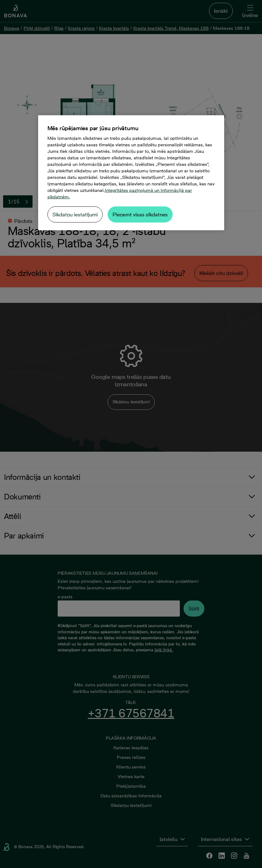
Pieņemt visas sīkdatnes (140, 215)
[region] (131, 173)
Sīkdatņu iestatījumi (75, 215)
